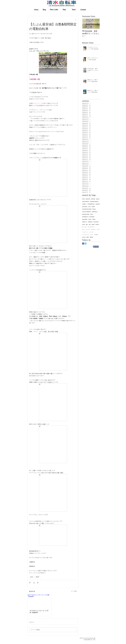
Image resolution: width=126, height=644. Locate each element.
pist (90, 224)
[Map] (64, 10)
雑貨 (88, 237)
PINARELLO (85, 217)
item (87, 224)
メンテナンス (86, 235)
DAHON (98, 204)
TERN (94, 219)
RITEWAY (92, 217)
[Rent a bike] (54, 10)
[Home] (36, 10)
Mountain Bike (86, 214)
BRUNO (93, 199)
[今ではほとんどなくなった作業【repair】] (40, 601)
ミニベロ (91, 232)
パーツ (98, 230)
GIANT (93, 207)
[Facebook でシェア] (30, 583)
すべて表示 (74, 591)
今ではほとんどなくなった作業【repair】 (39, 611)
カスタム (93, 230)
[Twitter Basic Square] (86, 244)
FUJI (89, 207)
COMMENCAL (91, 204)
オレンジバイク (86, 230)
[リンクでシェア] (38, 583)
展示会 (84, 237)
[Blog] (44, 10)
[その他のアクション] (76, 20)
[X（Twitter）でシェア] (34, 583)
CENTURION (86, 202)
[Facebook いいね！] (88, 247)
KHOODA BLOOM (87, 209)
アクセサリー (91, 227)
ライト (92, 235)
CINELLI (84, 204)
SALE (32, 577)
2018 (83, 199)
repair (93, 224)
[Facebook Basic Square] (83, 244)
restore (97, 224)
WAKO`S (84, 222)
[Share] (96, 247)
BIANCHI (88, 199)
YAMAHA (90, 222)
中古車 (96, 235)
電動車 (38, 577)
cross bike (96, 222)
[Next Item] (97, 24)
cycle (83, 224)
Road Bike (85, 219)
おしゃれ (84, 227)
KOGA (94, 209)
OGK (92, 214)
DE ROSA (85, 207)
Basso (98, 199)
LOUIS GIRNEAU (87, 212)
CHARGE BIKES (94, 202)
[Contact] (83, 10)
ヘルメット (85, 232)
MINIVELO (95, 212)
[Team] (74, 10)
